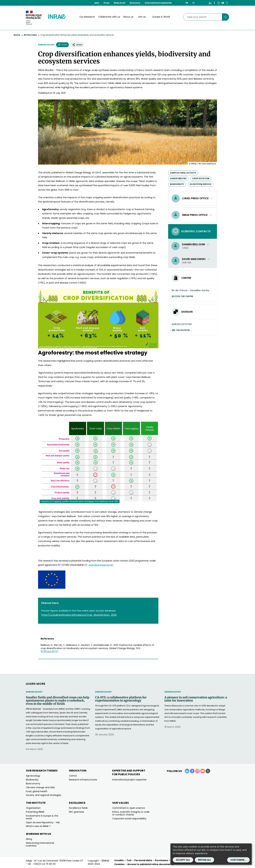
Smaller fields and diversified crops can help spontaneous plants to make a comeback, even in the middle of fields (58, 701)
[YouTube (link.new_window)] (223, 3)
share (77, 45)
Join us (142, 17)
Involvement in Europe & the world (42, 817)
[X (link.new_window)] (227, 3)
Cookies (119, 864)
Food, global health (37, 791)
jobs (97, 3)
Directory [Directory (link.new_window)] (135, 3)
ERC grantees (77, 812)
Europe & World (161, 17)
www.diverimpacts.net (101, 565)
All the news (30, 35)
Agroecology (46, 45)
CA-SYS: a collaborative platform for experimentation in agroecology (121, 699)
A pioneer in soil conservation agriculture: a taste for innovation (196, 699)
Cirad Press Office (198, 198)
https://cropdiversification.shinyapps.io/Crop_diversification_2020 (79, 615)
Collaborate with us (109, 17)
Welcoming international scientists (40, 844)
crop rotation (201, 178)
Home (17, 35)
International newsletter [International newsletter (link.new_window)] (158, 3)
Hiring (29, 839)
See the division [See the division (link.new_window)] (182, 330)
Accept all (183, 860)
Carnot (73, 776)
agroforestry (178, 178)
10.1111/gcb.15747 (50, 651)
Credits (119, 860)
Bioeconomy (33, 784)
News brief (120, 3)
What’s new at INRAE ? (38, 826)
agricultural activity (183, 173)
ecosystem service (201, 184)
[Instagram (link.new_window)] (219, 3)
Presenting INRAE (35, 812)
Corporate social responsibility (129, 819)
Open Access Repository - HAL (43, 822)
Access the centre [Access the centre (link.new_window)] (183, 296)
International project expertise (129, 780)
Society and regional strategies (44, 795)
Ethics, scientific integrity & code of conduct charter (131, 813)
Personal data (143, 860)
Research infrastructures (83, 780)
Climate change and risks (40, 787)
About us (128, 17)
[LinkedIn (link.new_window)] (210, 3)
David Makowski (196, 259)
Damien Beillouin (196, 244)
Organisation (33, 808)
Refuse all (205, 860)
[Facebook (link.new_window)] (214, 3)
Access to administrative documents (150, 864)
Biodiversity (32, 780)
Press (107, 3)
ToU (129, 860)
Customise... (238, 860)
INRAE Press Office (197, 215)
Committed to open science (129, 808)
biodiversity (177, 184)
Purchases (161, 860)
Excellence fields (78, 808)
